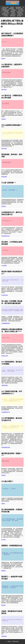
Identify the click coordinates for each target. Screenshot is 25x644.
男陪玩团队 (13, 16)
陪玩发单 (6, 12)
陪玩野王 (4, 605)
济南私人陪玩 (5, 356)
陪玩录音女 (4, 90)
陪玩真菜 (19, 16)
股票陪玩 (4, 571)
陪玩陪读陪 (4, 177)
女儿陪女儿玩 (20, 12)
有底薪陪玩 (20, 13)
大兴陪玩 (13, 13)
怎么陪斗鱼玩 (5, 295)
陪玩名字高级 (19, 9)
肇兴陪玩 (4, 475)
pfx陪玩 (3, 504)
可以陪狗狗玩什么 (6, 412)
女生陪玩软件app (5, 236)
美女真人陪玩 (6, 13)
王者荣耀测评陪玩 (6, 323)
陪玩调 (12, 7)
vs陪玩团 (12, 12)
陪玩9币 (3, 59)
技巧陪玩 (6, 16)
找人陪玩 (4, 540)
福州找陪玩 (18, 7)
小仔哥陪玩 (4, 266)
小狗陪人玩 (13, 14)
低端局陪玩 (11, 9)
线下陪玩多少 (5, 14)
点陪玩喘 (4, 206)
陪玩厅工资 (20, 14)
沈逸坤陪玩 (4, 636)
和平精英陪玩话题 (6, 447)
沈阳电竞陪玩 (5, 385)
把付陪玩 (4, 119)
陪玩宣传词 (4, 148)
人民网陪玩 (14, 10)
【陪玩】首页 (5, 7)
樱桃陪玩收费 (6, 10)
